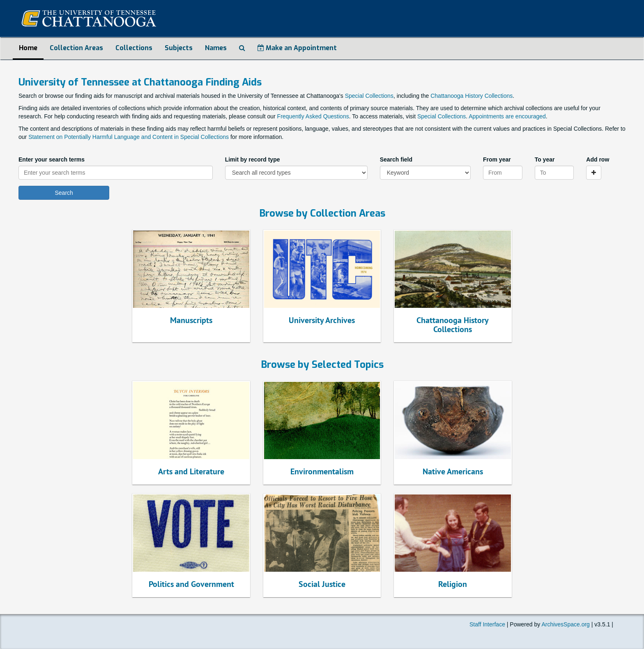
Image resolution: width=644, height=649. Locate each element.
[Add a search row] (594, 173)
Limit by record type (253, 159)
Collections (134, 48)
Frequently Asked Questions (313, 116)
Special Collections (369, 96)
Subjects (179, 48)
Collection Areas (76, 48)
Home (28, 48)
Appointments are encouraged (507, 116)
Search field (396, 159)
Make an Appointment (297, 48)
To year (545, 159)
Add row (598, 159)
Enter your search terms (52, 159)
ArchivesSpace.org (566, 624)
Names (216, 48)
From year (497, 159)
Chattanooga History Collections (471, 96)
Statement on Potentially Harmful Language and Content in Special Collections (129, 137)
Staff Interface (487, 624)
